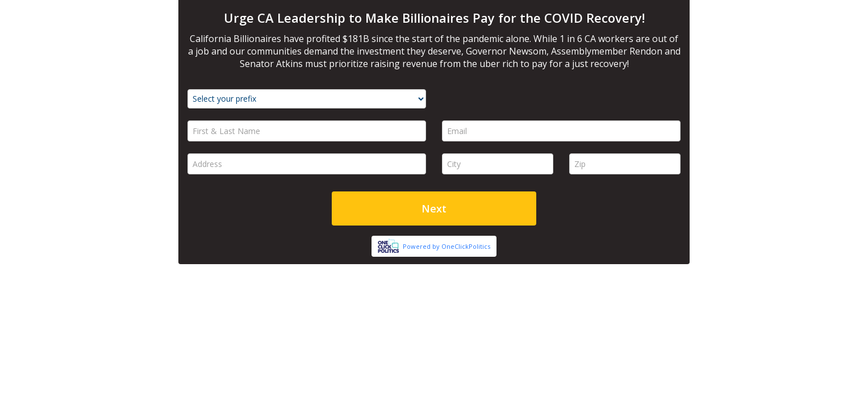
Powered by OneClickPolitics (446, 246)
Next (434, 208)
